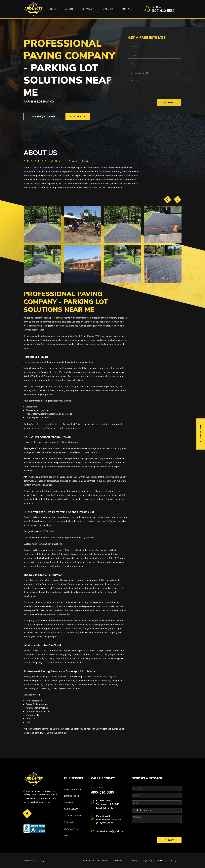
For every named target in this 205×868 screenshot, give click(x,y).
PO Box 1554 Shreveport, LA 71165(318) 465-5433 (108, 804)
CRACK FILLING (71, 796)
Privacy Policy (88, 860)
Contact (127, 9)
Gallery (108, 9)
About (69, 9)
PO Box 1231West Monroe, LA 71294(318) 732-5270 (109, 820)
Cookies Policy (116, 860)
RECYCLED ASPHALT (74, 816)
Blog (67, 835)
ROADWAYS (70, 822)
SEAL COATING (71, 829)
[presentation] (167, 199)
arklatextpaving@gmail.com (110, 831)
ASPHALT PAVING (72, 790)
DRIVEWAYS (70, 803)
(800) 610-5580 (163, 11)
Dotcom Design (171, 861)
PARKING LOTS (71, 809)
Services (87, 9)
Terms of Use (102, 860)
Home (53, 9)
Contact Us (78, 116)
